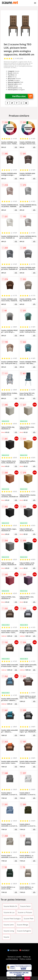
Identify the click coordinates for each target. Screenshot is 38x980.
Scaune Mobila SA (10, 906)
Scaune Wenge (23, 925)
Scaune (6, 937)
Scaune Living (9, 931)
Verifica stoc (22, 96)
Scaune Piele (29, 919)
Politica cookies (25, 959)
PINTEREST (24, 950)
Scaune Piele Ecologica (12, 919)
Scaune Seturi (25, 906)
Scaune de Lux (9, 912)
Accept (27, 978)
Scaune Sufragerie (24, 931)
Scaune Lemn (9, 925)
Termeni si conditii (14, 957)
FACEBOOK (13, 950)
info (16, 147)
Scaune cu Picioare (25, 912)
